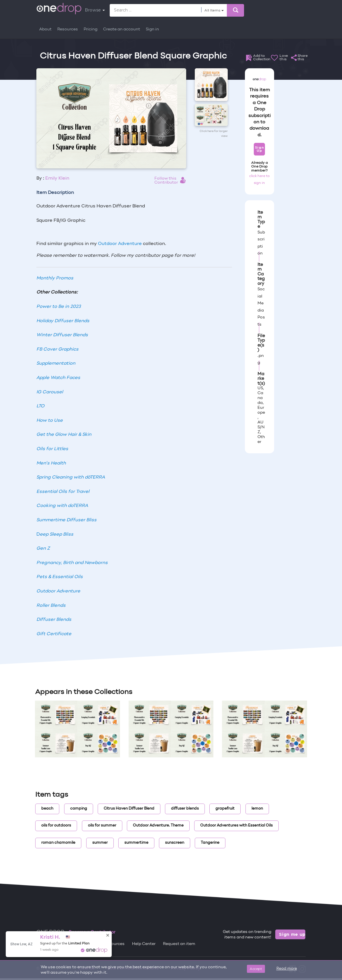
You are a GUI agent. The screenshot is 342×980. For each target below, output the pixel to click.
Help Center (144, 944)
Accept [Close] (256, 969)
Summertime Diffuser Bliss (66, 520)
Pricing (91, 29)
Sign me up (292, 934)
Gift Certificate (54, 634)
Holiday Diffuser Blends (63, 321)
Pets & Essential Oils (60, 577)
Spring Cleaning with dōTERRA (71, 477)
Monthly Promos (55, 278)
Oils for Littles (52, 449)
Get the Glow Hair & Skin (64, 435)
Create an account (122, 29)
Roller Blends (51, 606)
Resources (68, 29)
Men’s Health (51, 463)
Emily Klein (57, 178)
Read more (287, 969)
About (45, 29)
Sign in (152, 29)
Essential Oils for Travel (63, 492)
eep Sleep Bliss (57, 534)
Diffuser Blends (54, 620)
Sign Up (259, 149)
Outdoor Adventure (120, 244)
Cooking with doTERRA (62, 506)
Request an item (179, 944)
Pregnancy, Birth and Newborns (72, 563)
